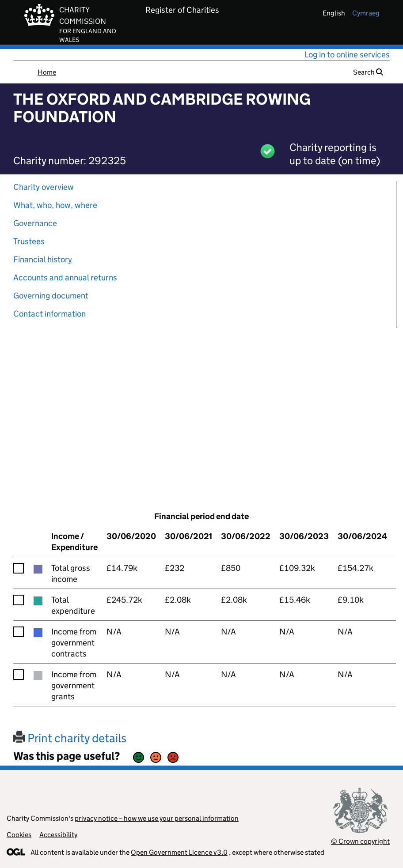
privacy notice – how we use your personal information (157, 818)
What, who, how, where (55, 205)
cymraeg (366, 13)
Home (47, 72)
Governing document (51, 296)
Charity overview (44, 187)
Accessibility (58, 835)
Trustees (29, 241)
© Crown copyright (360, 841)
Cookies (19, 835)
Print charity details (70, 738)
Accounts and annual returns (65, 277)
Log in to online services (347, 55)
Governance (35, 223)
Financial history (43, 259)
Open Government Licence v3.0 (179, 852)
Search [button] (368, 72)
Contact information (49, 314)
